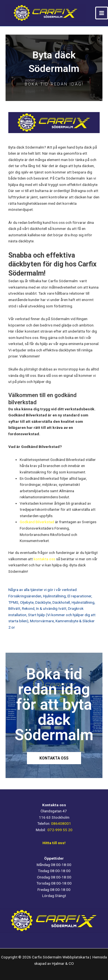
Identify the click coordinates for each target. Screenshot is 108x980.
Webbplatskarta (76, 957)
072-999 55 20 (60, 830)
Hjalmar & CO (62, 963)
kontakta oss (44, 559)
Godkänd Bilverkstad (37, 522)
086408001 (61, 823)
